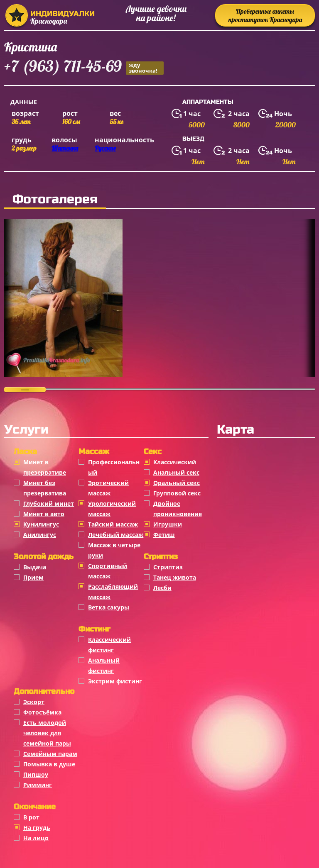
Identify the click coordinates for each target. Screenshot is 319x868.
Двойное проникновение (178, 509)
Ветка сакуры (109, 607)
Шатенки (65, 148)
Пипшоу (36, 774)
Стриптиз (168, 567)
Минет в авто (44, 514)
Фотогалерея (55, 199)
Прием (33, 577)
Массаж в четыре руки (114, 550)
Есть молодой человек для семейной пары (47, 733)
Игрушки (168, 524)
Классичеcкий (175, 462)
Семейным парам (50, 754)
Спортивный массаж (108, 571)
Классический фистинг (109, 645)
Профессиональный (114, 467)
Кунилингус (41, 524)
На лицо (36, 838)
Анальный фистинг (104, 666)
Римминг (38, 785)
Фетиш (164, 535)
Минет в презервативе (45, 467)
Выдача (35, 567)
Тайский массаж (113, 524)
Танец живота (175, 577)
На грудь (37, 828)
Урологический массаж (112, 509)
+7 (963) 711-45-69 (84, 67)
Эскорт (34, 702)
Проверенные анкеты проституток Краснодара (265, 15)
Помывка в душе (49, 764)
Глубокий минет (49, 503)
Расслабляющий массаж (113, 592)
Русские (105, 148)
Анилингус (40, 535)
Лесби (162, 588)
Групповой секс (177, 493)
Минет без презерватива (45, 488)
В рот (31, 817)
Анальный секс (176, 472)
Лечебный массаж (116, 535)
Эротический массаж (108, 488)
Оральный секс (177, 483)
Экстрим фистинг (115, 681)
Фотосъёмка (42, 712)
